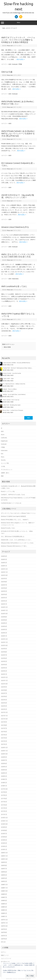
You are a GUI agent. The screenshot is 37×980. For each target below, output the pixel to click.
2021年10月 (4, 719)
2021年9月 (4, 722)
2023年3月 (4, 668)
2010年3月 (4, 843)
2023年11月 (4, 642)
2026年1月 (4, 566)
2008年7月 (4, 897)
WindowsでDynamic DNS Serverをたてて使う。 (14, 546)
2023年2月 (4, 671)
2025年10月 (4, 575)
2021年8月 (4, 725)
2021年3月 (4, 741)
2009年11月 (4, 856)
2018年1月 (4, 786)
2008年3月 (4, 910)
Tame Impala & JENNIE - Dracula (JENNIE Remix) (16, 363)
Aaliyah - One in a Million (10, 389)
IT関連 (20, 64)
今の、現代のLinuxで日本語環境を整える (13, 536)
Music (3, 457)
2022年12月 (4, 677)
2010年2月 (4, 846)
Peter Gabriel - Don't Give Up (11, 400)
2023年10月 (4, 645)
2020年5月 (4, 767)
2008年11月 (4, 888)
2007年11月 (4, 923)
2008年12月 (4, 885)
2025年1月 (4, 604)
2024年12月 (4, 607)
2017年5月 (4, 795)
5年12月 (3, 942)
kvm (2, 454)
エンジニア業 (5, 463)
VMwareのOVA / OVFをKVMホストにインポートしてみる (17, 543)
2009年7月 (4, 869)
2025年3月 (4, 598)
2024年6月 (4, 620)
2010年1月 (4, 849)
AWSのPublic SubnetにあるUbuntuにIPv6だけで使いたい (18, 103)
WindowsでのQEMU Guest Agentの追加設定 (13, 516)
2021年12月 (4, 712)
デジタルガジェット (7, 470)
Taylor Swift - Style (8, 378)
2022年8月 (4, 690)
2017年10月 (4, 789)
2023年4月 (4, 665)
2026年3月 (4, 559)
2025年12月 (4, 569)
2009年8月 (4, 865)
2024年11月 (4, 610)
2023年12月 (4, 639)
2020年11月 (4, 751)
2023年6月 (4, 658)
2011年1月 (4, 814)
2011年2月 (4, 811)
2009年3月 (4, 881)
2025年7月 (4, 585)
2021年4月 (4, 738)
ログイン (4, 952)
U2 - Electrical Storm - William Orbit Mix (14, 384)
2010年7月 (4, 834)
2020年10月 (4, 754)
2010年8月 (4, 830)
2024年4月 (4, 626)
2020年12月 (4, 748)
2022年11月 (4, 680)
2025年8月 (4, 582)
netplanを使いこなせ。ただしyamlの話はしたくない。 (17, 540)
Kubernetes (15, 279)
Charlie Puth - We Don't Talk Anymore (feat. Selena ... (18, 368)
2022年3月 (4, 706)
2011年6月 (4, 798)
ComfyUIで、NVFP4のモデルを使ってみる (13, 495)
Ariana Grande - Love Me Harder (12, 373)
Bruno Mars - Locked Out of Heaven (13, 410)
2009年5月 (4, 875)
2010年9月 (4, 827)
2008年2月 (4, 913)
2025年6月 (4, 588)
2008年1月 (4, 916)
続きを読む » (21, 59)
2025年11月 (4, 572)
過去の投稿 (6, 347)
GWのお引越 (7, 72)
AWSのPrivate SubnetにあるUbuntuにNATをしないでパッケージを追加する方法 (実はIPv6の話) (18, 133)
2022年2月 (4, 709)
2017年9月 (4, 792)
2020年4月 (4, 770)
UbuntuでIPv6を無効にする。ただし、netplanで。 (15, 520)
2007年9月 (4, 929)
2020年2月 (4, 776)
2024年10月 (4, 614)
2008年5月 (4, 904)
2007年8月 (4, 932)
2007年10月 (4, 926)
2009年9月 (4, 862)
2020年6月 (4, 763)
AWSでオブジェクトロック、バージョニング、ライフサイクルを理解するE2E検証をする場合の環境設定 (18, 40)
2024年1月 (4, 636)
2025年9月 (4, 578)
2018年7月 (4, 779)
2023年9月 (4, 649)
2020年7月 (4, 760)
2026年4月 (4, 556)
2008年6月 (4, 900)
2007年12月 (4, 920)
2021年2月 (4, 744)
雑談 (2, 476)
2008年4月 (4, 907)
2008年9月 (4, 894)
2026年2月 (4, 563)
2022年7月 (4, 693)
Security (3, 460)
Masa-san (10, 46)
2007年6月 (4, 939)
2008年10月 (4, 891)
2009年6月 (4, 872)
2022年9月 (4, 687)
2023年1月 (4, 674)
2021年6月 (4, 732)
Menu (18, 23)
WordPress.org (5, 962)
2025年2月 (4, 601)
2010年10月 (4, 824)
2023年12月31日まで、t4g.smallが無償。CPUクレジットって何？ (18, 196)
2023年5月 (4, 661)
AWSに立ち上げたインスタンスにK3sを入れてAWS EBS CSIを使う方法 (18, 255)
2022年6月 (4, 696)
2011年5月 (4, 802)
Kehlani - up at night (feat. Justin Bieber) (14, 394)
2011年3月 (4, 808)
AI (2, 428)
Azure (3, 434)
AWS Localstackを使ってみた (14, 286)
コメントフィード (6, 958)
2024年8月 (4, 617)
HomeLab (15, 64)
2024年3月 (4, 629)
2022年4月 (4, 703)
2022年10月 (4, 684)
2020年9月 (4, 757)
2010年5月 (4, 840)
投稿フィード (5, 955)
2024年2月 (4, 633)
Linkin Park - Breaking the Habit (12, 405)
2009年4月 (4, 878)
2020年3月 (4, 773)
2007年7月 (4, 936)
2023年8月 (4, 652)
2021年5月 (4, 735)
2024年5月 (4, 623)
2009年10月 (4, 859)
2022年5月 (4, 700)
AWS (10, 64)
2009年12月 (4, 853)
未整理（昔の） (5, 473)
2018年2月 (4, 783)
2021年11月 (4, 716)
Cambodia (4, 438)
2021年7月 (4, 728)
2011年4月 (4, 805)
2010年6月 (4, 837)
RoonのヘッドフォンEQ (8, 491)
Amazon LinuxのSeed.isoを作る (15, 227)
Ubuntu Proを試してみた (8, 528)
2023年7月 (4, 655)
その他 (3, 466)
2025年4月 (4, 594)
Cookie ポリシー (11, 972)
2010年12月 (4, 818)
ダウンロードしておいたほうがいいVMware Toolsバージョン (18, 513)
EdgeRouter (4, 441)
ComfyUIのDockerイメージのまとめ (11, 503)
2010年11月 (4, 821)
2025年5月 (4, 591)
